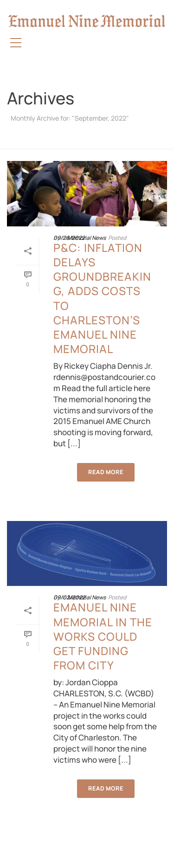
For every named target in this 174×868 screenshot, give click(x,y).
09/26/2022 (69, 238)
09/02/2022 (69, 597)
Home (85, 142)
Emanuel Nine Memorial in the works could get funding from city (103, 636)
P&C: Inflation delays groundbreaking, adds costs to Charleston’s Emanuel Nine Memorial (102, 298)
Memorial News (87, 238)
